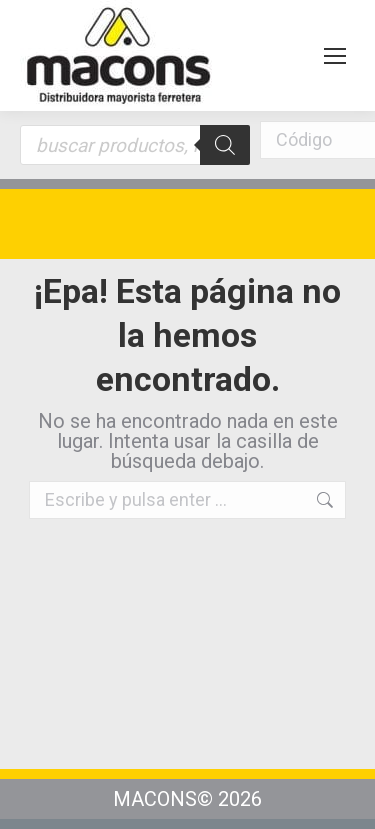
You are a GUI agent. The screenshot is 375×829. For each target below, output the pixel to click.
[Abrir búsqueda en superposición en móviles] (135, 145)
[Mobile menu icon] (335, 56)
